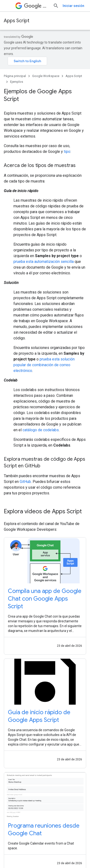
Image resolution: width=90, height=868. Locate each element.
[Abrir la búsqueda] (56, 6)
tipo (67, 152)
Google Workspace (46, 76)
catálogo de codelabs (41, 430)
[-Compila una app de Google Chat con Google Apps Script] (45, 599)
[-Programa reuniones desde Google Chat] (45, 829)
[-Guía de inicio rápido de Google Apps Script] (45, 716)
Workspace (37, 6)
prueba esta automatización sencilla (44, 262)
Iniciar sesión (73, 6)
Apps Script (17, 21)
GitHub (25, 482)
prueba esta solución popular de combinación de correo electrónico (44, 365)
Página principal (15, 76)
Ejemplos (17, 82)
